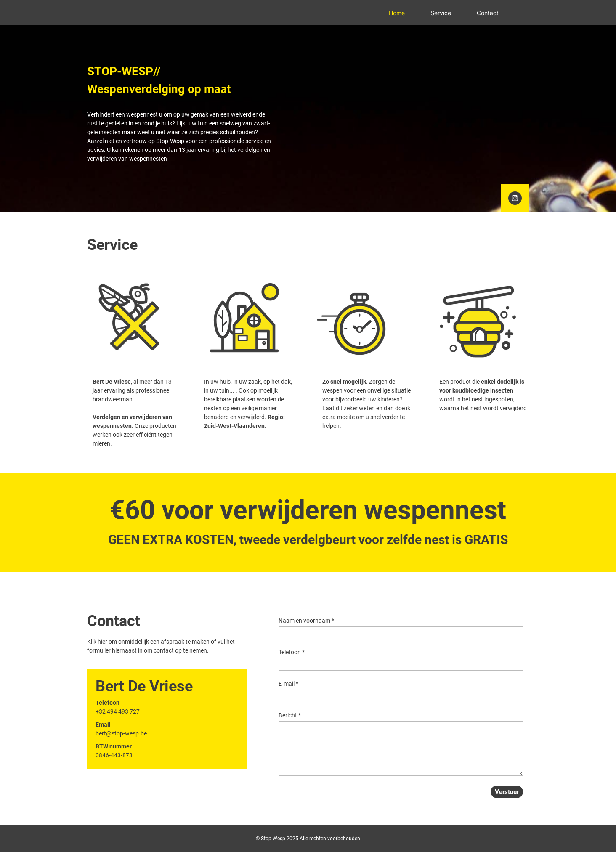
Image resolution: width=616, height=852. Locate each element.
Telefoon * (292, 652)
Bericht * (290, 715)
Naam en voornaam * (306, 621)
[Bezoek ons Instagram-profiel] (515, 198)
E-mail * (288, 684)
